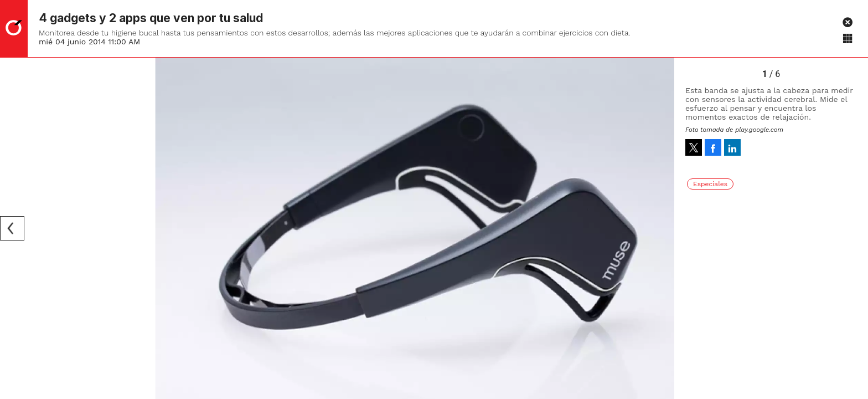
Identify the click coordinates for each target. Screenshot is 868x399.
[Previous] (12, 228)
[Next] (662, 228)
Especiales (710, 184)
